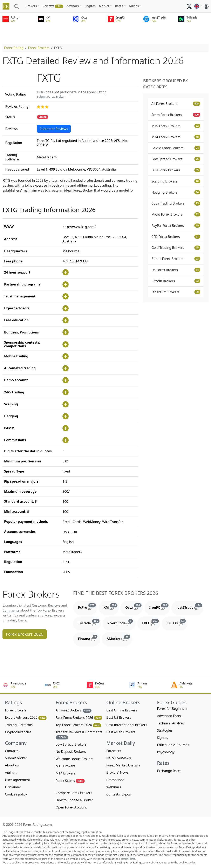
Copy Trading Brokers (176, 203)
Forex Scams (70, 781)
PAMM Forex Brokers (176, 148)
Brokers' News (117, 772)
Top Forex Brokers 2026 (78, 725)
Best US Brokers (119, 717)
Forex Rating (14, 48)
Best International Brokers (127, 725)
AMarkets (119, 638)
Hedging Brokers (176, 192)
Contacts (12, 751)
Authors (11, 773)
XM (111, 607)
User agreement (18, 780)
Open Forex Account (71, 807)
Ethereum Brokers (176, 292)
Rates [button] (119, 6)
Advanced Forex (169, 716)
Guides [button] (134, 6)
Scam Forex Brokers (176, 115)
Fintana (89, 638)
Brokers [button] (31, 6)
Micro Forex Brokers (176, 214)
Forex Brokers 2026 (25, 634)
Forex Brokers (39, 48)
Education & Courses (173, 745)
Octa (134, 607)
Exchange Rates (169, 771)
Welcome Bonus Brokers (74, 759)
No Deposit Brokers (71, 752)
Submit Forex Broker (51, 97)
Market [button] (104, 6)
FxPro (88, 607)
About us (12, 765)
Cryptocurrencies (18, 732)
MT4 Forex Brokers (176, 137)
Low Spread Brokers (176, 159)
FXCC (151, 622)
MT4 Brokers (65, 773)
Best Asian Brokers (121, 732)
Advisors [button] (73, 6)
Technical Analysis (171, 723)
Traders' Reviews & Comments (79, 735)
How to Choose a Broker (74, 800)
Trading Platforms (19, 725)
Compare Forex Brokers (74, 793)
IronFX (160, 607)
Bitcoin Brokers (176, 281)
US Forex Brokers (176, 270)
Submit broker (16, 758)
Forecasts (114, 751)
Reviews (53, 6)
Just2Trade (190, 607)
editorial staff (127, 859)
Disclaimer (13, 787)
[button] (198, 6)
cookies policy (187, 863)
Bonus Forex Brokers (176, 259)
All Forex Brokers (176, 104)
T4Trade (89, 622)
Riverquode (121, 622)
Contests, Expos (119, 794)
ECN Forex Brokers (176, 170)
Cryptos (90, 6)
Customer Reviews (54, 129)
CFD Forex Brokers (176, 237)
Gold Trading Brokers (176, 248)
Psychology (166, 752)
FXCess (177, 622)
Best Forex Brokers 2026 (79, 718)
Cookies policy (16, 794)
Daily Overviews (119, 758)
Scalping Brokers (176, 181)
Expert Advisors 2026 (26, 718)
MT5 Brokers (65, 766)
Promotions (115, 780)
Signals (162, 738)
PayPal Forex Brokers (176, 226)
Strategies (165, 730)
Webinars (114, 787)
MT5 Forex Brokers (176, 126)
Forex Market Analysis (123, 765)
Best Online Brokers (122, 710)
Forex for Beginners (172, 709)
